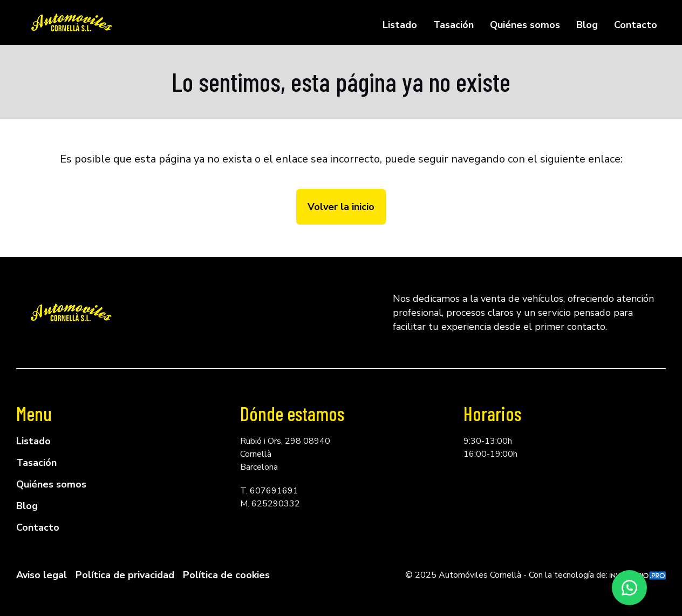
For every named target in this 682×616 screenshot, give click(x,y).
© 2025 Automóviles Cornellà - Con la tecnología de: (536, 575)
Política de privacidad (125, 575)
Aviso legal (42, 575)
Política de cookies (226, 575)
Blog (587, 25)
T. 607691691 (269, 491)
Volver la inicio (341, 207)
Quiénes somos (525, 25)
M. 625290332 (270, 504)
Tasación (453, 25)
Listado (400, 25)
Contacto (636, 25)
